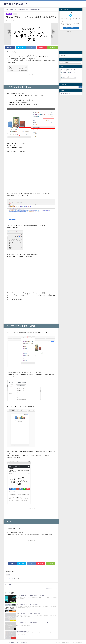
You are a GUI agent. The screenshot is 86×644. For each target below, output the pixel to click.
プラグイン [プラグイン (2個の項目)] (72, 72)
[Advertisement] (31, 78)
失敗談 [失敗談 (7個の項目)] (64, 72)
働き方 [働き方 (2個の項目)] (64, 80)
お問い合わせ (24, 642)
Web (15, 14)
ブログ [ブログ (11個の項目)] (64, 75)
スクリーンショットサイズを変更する (18, 70)
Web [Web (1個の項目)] (64, 70)
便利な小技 (9, 14)
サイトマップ (7, 642)
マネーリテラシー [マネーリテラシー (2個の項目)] (73, 80)
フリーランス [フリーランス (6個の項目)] (72, 70)
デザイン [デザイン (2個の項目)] (73, 77)
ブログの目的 (10, 585)
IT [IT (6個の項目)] (71, 75)
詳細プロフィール (51, 589)
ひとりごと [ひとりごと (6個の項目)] (65, 77)
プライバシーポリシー (16, 642)
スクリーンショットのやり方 (16, 69)
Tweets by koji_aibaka (65, 93)
